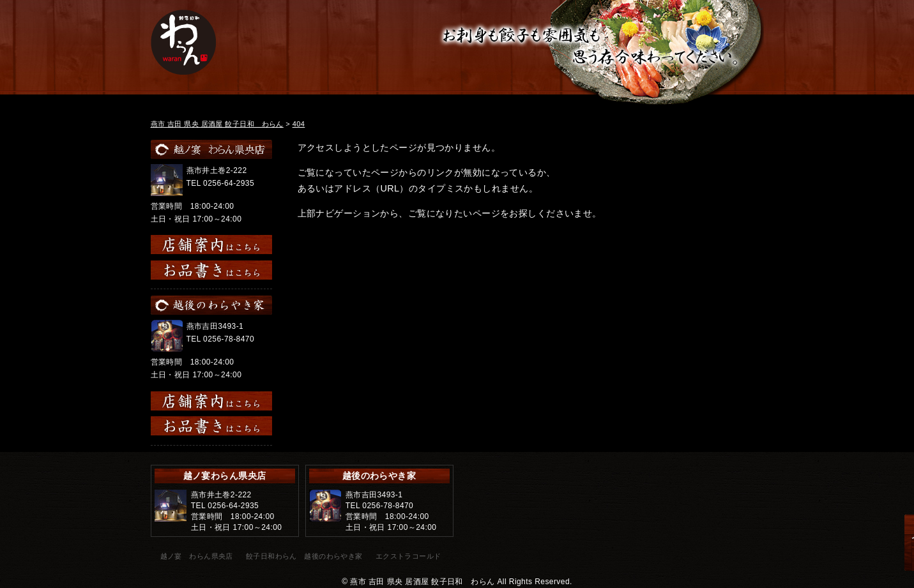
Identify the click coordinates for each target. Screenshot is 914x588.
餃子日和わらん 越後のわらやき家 (304, 556)
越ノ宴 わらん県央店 (197, 556)
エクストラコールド (408, 556)
